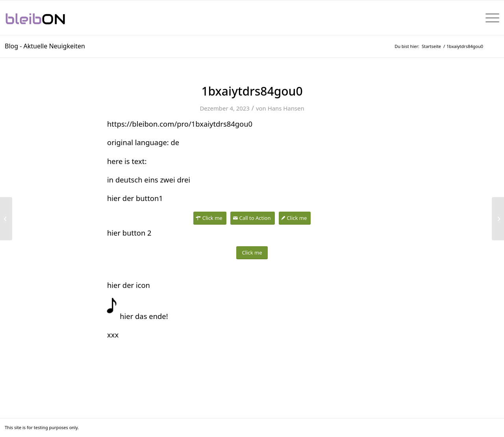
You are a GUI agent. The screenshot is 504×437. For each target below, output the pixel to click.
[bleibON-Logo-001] (59, 18)
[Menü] (490, 18)
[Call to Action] (252, 218)
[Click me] (210, 218)
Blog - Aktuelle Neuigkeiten (45, 46)
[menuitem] (490, 18)
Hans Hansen (286, 108)
